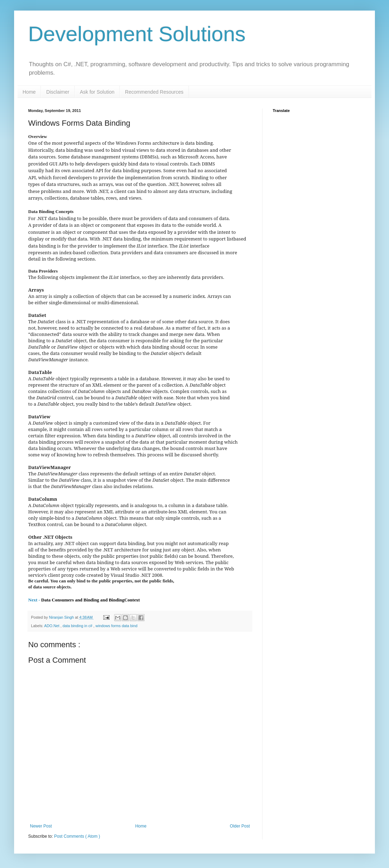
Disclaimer (58, 92)
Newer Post (41, 826)
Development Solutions (137, 34)
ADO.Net (52, 626)
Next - (35, 600)
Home (29, 92)
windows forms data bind (116, 626)
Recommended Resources (154, 92)
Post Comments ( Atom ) (77, 836)
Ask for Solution (97, 92)
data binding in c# (78, 626)
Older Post (240, 826)
